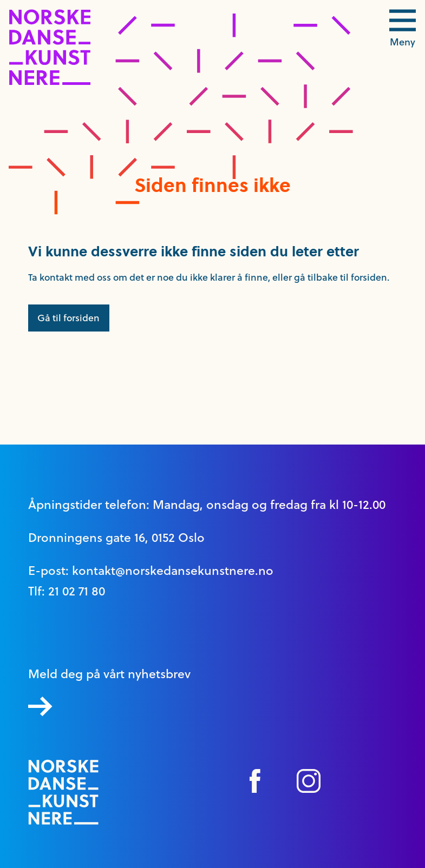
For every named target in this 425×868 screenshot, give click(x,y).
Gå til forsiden (68, 318)
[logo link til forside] (50, 82)
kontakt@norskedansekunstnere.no (173, 571)
